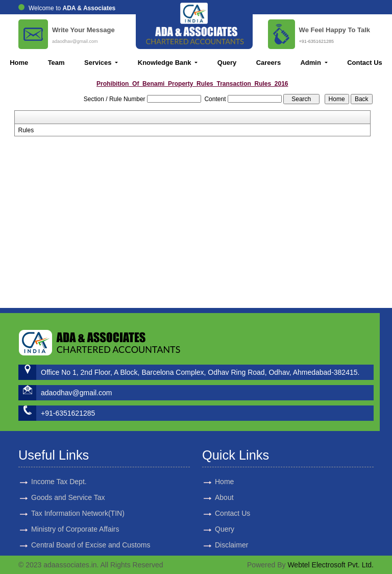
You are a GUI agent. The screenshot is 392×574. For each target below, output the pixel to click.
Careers (268, 63)
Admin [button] (311, 63)
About (215, 497)
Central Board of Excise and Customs (91, 536)
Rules (26, 130)
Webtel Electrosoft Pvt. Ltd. (330, 565)
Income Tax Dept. (59, 472)
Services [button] (99, 63)
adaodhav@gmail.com (75, 41)
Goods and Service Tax (68, 488)
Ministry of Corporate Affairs (75, 520)
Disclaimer (222, 545)
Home (19, 63)
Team (56, 63)
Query (227, 63)
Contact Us (365, 63)
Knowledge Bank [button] (165, 63)
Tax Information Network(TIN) (78, 504)
